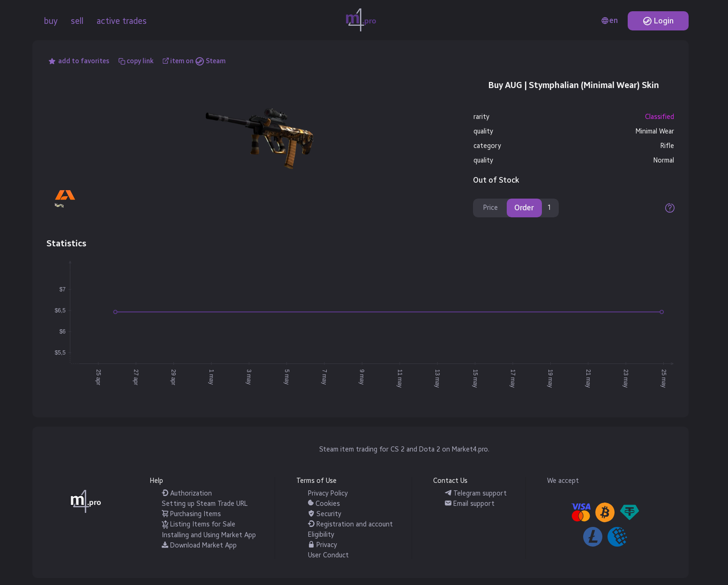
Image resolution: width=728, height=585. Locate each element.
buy (51, 21)
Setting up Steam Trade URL (205, 504)
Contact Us (450, 481)
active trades (122, 21)
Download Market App (199, 545)
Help (157, 481)
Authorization (187, 493)
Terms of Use (316, 481)
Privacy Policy (328, 493)
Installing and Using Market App (209, 535)
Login (658, 21)
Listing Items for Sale (199, 524)
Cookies (324, 504)
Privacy (323, 545)
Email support (470, 504)
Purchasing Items (191, 514)
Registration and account (350, 524)
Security (325, 514)
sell (77, 21)
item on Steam (198, 61)
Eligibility (321, 535)
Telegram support (476, 493)
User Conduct (328, 555)
